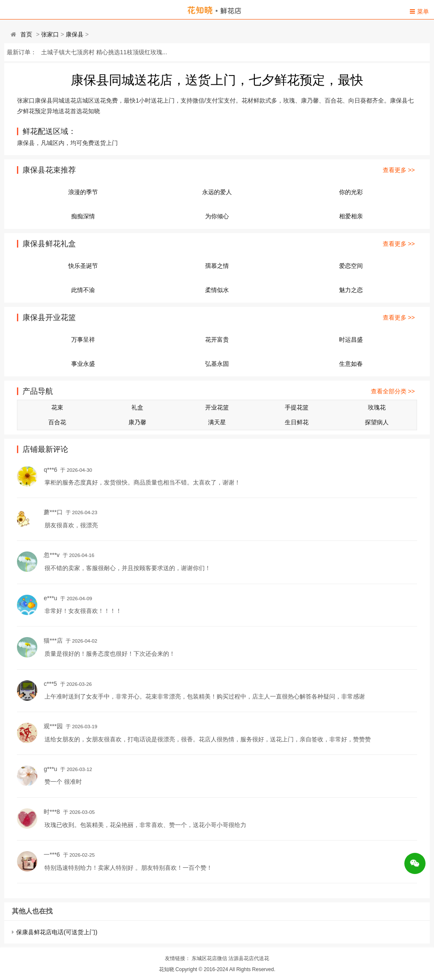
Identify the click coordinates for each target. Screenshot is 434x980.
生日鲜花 (297, 422)
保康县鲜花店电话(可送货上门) (57, 932)
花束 (57, 407)
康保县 (75, 34)
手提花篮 (297, 407)
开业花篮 (217, 407)
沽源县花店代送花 (249, 958)
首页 (26, 34)
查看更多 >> (399, 170)
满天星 (217, 422)
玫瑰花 (377, 407)
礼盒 (137, 407)
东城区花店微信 (209, 958)
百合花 (57, 422)
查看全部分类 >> (393, 391)
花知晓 (167, 969)
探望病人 (377, 422)
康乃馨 (137, 422)
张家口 (50, 34)
